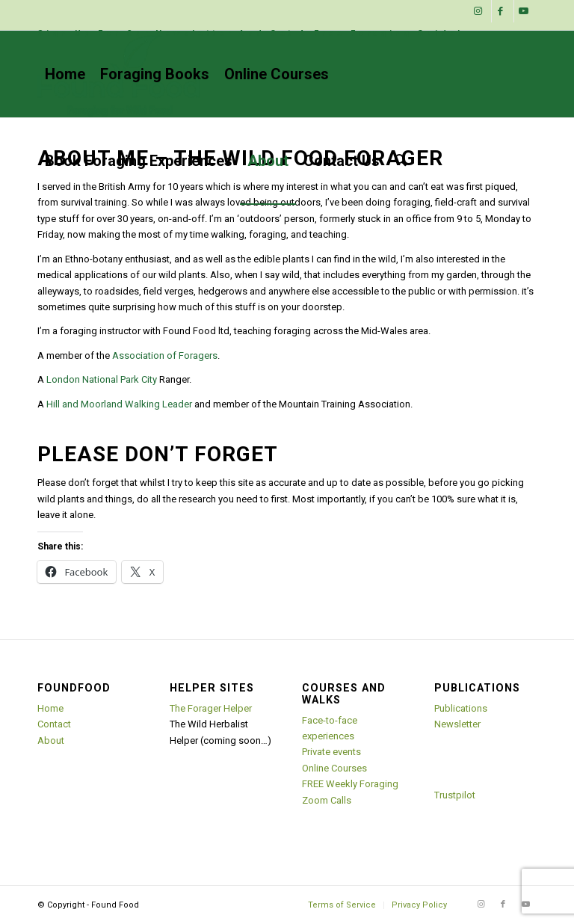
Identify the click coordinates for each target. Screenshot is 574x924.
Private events (331, 752)
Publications (461, 708)
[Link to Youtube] (525, 11)
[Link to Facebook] (503, 11)
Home (50, 708)
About (51, 740)
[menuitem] (250, 34)
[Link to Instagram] (480, 11)
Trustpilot (455, 795)
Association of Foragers (165, 355)
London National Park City (102, 379)
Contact (54, 724)
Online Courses (334, 768)
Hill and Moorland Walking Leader (119, 404)
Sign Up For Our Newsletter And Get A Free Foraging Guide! (250, 33)
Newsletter (457, 724)
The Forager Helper (211, 708)
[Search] (401, 161)
